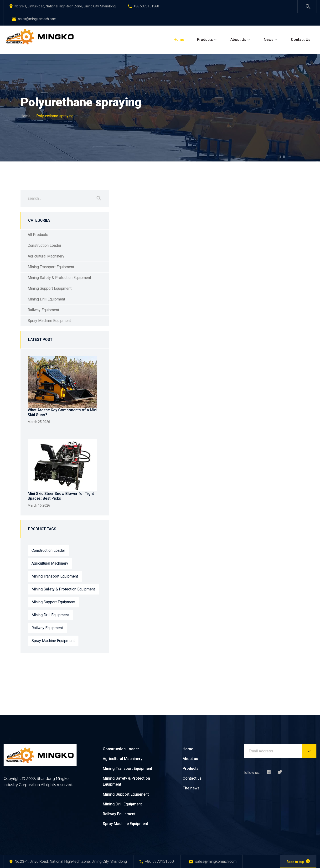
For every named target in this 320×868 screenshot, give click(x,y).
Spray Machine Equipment (49, 321)
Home (179, 40)
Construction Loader (44, 245)
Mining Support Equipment (50, 288)
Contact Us (301, 40)
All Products (38, 235)
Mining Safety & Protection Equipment (59, 278)
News (269, 40)
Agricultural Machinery (46, 256)
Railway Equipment (43, 310)
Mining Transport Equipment (51, 267)
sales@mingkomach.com (34, 19)
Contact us (192, 778)
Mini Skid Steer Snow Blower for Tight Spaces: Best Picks (61, 496)
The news (191, 788)
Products (205, 40)
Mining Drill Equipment (46, 299)
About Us (238, 40)
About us (190, 759)
